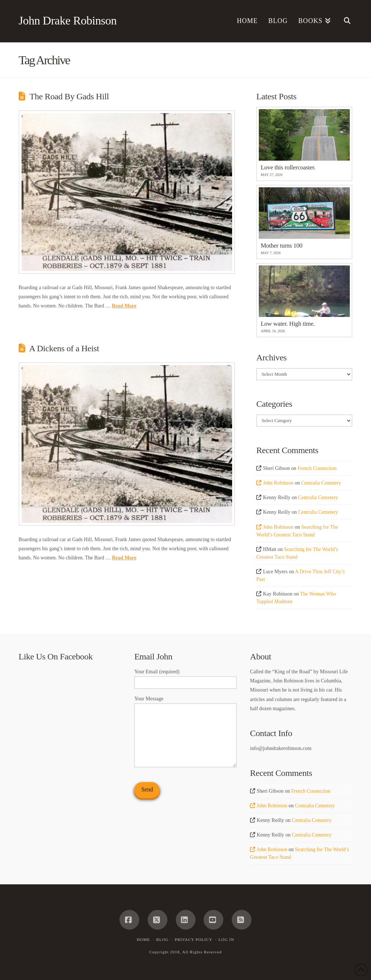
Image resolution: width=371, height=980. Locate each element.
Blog (162, 939)
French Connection (317, 468)
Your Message (185, 703)
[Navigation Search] (344, 21)
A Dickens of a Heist (64, 348)
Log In (226, 939)
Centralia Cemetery (321, 483)
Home (143, 939)
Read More (124, 306)
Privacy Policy (194, 939)
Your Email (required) (185, 678)
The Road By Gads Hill (69, 96)
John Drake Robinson (68, 20)
